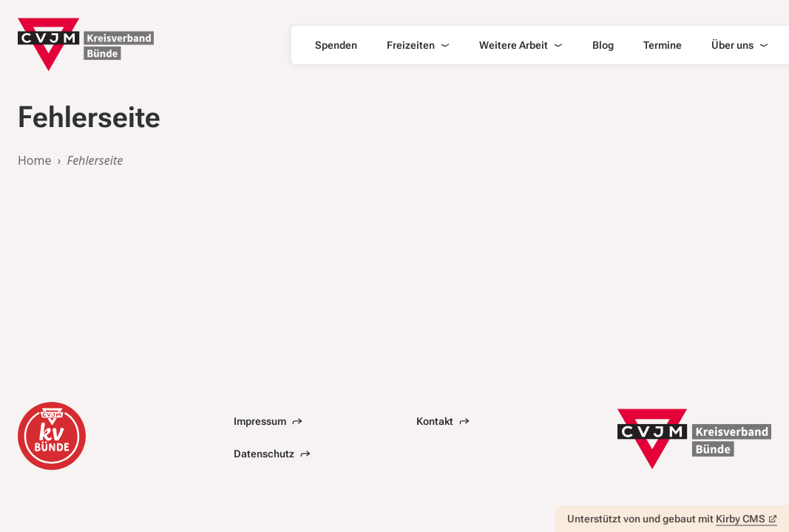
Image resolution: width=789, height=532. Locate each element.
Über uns (740, 45)
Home (35, 160)
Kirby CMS (746, 519)
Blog (603, 45)
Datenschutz (272, 454)
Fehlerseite (95, 160)
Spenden (336, 45)
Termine (663, 45)
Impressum (268, 421)
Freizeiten (418, 45)
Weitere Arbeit (521, 45)
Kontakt (443, 421)
